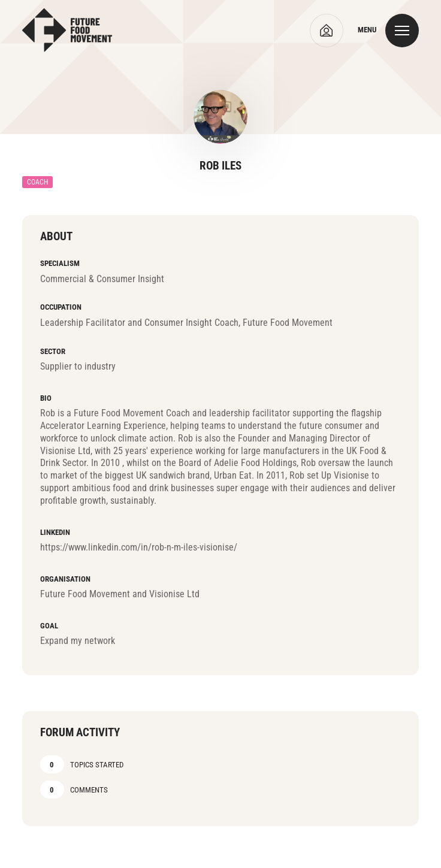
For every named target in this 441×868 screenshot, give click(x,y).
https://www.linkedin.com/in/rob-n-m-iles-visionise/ (139, 548)
